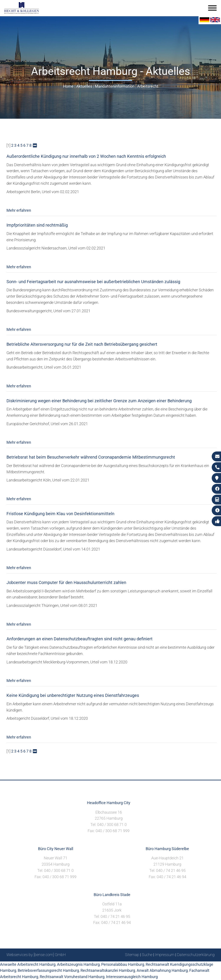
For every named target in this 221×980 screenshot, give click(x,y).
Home (68, 86)
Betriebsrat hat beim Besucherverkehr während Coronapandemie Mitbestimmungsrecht (91, 457)
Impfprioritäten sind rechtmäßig (37, 225)
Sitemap (132, 955)
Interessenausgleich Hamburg (132, 977)
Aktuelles (84, 86)
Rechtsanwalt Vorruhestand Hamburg (72, 977)
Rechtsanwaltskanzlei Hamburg (108, 970)
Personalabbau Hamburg (123, 964)
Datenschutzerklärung (196, 955)
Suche (147, 955)
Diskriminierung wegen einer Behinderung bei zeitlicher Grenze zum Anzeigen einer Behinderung (99, 401)
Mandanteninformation (115, 86)
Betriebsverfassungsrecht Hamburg (48, 970)
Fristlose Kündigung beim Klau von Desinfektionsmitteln (60, 514)
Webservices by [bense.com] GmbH (36, 955)
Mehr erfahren (19, 210)
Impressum (165, 955)
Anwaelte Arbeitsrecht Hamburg (28, 964)
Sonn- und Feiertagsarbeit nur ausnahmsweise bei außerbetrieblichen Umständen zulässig (93, 282)
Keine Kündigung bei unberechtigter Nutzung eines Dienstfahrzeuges (73, 695)
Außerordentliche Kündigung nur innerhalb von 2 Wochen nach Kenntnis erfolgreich (86, 156)
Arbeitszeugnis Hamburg (78, 964)
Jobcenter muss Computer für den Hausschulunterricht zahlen (66, 582)
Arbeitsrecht (148, 86)
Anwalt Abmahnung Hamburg (162, 970)
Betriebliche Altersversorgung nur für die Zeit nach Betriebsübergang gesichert (82, 344)
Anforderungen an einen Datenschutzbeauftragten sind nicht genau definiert (80, 639)
